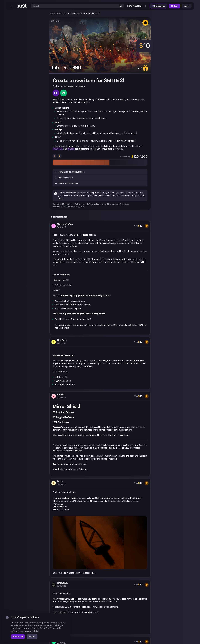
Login (187, 6)
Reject (32, 637)
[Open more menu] (145, 6)
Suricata (59, 149)
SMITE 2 (63, 13)
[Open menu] (12, 6)
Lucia (72, 149)
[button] (100, 172)
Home (52, 13)
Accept (18, 637)
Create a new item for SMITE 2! (85, 13)
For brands (158, 6)
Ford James (68, 86)
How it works (134, 6)
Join (175, 6)
